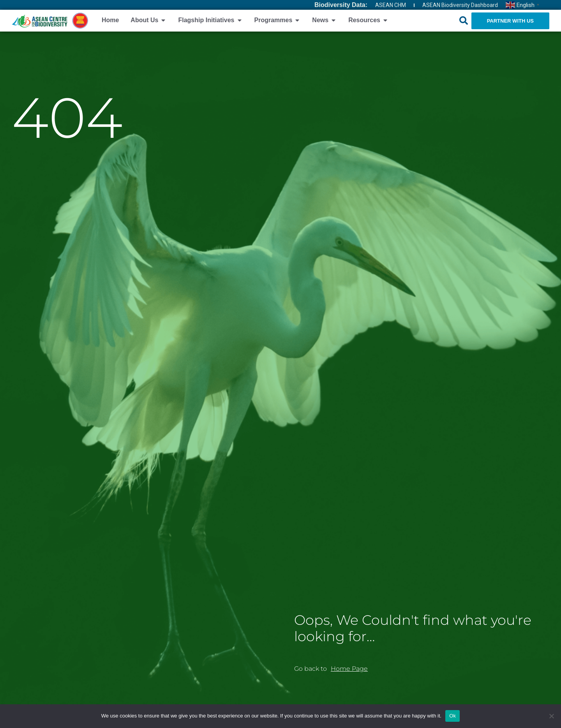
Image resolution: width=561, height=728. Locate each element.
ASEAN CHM (391, 5)
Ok (453, 716)
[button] (464, 21)
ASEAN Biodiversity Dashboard (460, 5)
